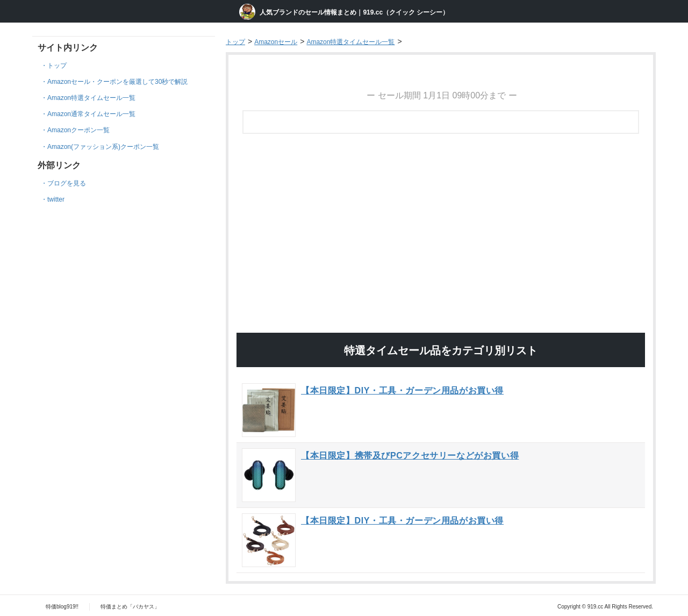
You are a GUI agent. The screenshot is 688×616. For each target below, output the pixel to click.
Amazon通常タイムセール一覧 (91, 114)
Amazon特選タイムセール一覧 (91, 98)
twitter (56, 199)
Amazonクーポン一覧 (78, 130)
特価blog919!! (62, 607)
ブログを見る (67, 183)
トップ (57, 66)
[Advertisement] (441, 169)
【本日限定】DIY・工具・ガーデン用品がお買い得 (402, 391)
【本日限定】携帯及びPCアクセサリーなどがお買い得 (410, 456)
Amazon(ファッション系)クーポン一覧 (103, 147)
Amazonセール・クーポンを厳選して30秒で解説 (117, 82)
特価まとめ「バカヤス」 (130, 607)
